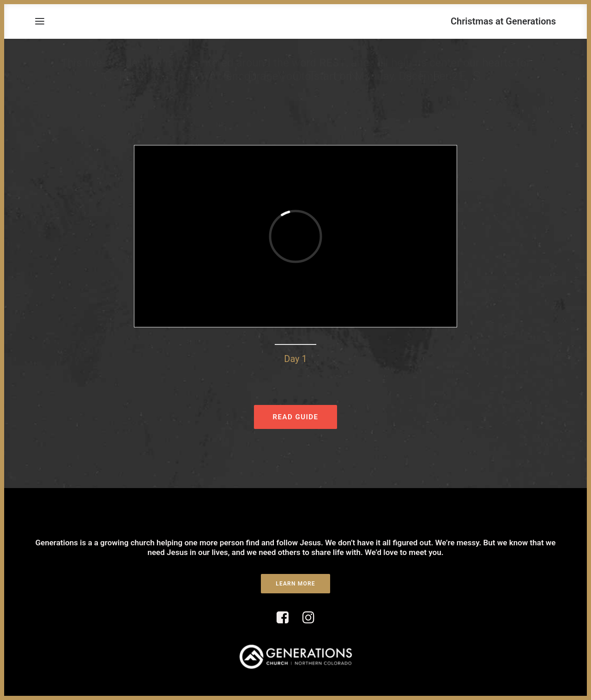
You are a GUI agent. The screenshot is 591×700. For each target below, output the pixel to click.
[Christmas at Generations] (503, 21)
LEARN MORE (295, 584)
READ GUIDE (295, 417)
